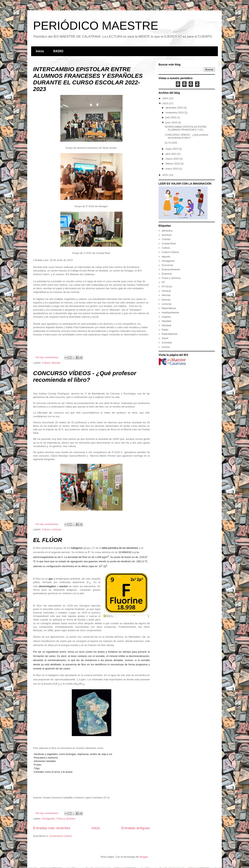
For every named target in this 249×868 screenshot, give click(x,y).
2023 (166, 103)
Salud (165, 338)
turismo (166, 347)
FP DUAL (167, 287)
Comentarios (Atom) (60, 836)
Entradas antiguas (135, 828)
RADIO (58, 51)
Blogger (144, 857)
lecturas (166, 300)
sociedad (167, 343)
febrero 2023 (173, 164)
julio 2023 (171, 117)
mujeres (166, 317)
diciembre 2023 (175, 108)
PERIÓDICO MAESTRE (96, 26)
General (166, 291)
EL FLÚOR (48, 540)
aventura (167, 235)
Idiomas (56, 363)
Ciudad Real (169, 244)
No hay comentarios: (48, 357)
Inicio (40, 51)
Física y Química (66, 819)
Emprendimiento (171, 269)
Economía (167, 265)
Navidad (166, 321)
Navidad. (167, 325)
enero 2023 (172, 169)
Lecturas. (57, 529)
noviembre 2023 (175, 113)
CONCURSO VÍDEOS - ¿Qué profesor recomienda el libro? (85, 376)
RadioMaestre (170, 334)
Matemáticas (169, 308)
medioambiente (170, 312)
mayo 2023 (172, 149)
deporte (166, 257)
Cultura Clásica (170, 252)
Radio (165, 330)
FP (163, 282)
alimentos (167, 231)
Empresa (167, 274)
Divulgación (49, 819)
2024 (166, 98)
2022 (166, 175)
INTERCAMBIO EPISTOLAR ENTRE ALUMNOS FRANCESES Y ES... (186, 128)
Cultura (46, 363)
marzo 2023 (173, 159)
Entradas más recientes (52, 828)
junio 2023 (172, 122)
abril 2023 (171, 154)
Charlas (166, 239)
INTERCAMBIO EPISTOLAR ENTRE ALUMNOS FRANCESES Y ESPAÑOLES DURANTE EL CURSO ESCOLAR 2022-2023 (88, 79)
